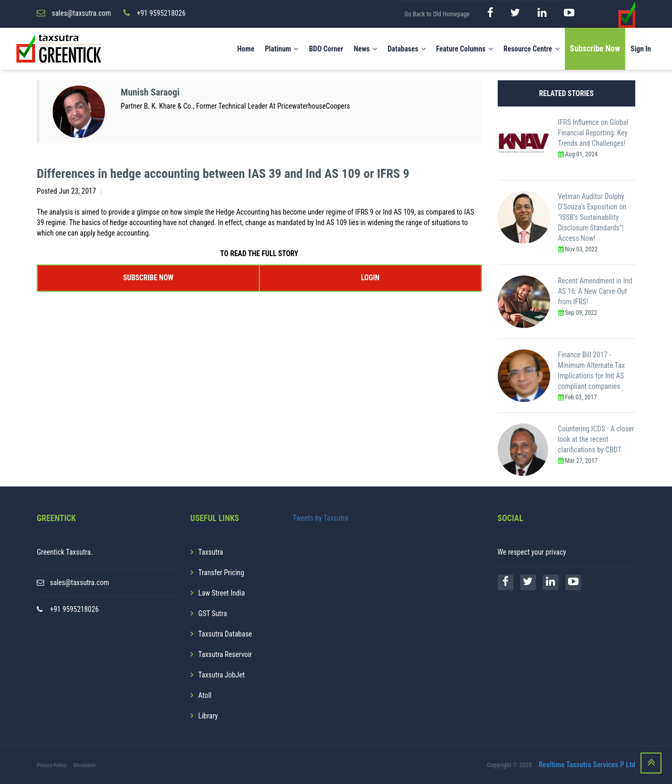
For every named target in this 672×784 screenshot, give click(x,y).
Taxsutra (211, 552)
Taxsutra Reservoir (225, 654)
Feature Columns (465, 49)
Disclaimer (85, 765)
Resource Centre (532, 49)
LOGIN (370, 278)
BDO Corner (326, 49)
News (366, 49)
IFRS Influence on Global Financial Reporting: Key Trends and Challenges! (593, 133)
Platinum (281, 49)
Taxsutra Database (225, 634)
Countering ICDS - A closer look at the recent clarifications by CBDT (596, 439)
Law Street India (222, 593)
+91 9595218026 (74, 609)
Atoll (205, 695)
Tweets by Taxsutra (321, 518)
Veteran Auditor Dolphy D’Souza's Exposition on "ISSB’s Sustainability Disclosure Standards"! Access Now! (592, 217)
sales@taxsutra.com (80, 582)
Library (208, 716)
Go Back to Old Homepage (437, 14)
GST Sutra (213, 613)
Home (246, 49)
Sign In (641, 49)
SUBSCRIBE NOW (148, 278)
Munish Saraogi (150, 92)
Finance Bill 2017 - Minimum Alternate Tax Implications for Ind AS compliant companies (592, 370)
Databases (406, 49)
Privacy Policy (52, 765)
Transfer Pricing (222, 573)
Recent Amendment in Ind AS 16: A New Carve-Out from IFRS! (595, 291)
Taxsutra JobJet (222, 675)
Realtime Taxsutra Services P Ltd (587, 765)
